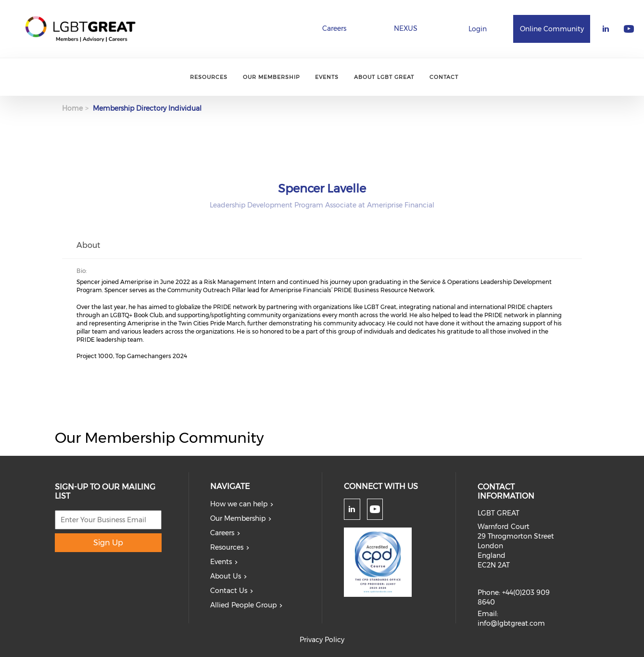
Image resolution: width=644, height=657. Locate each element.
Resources (209, 77)
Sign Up (108, 543)
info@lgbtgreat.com (511, 623)
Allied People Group (243, 605)
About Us (226, 576)
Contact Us (229, 591)
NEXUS (406, 28)
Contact (444, 77)
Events (327, 77)
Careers (334, 28)
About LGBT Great (384, 77)
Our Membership (271, 77)
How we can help (239, 504)
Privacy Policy (322, 640)
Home (72, 108)
